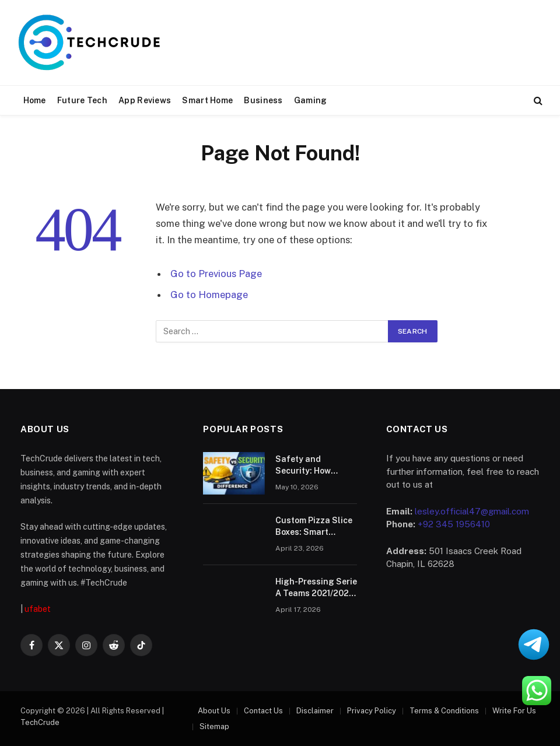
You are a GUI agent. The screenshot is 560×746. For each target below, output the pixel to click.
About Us (214, 711)
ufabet (38, 609)
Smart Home (207, 100)
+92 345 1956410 (454, 524)
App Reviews (145, 100)
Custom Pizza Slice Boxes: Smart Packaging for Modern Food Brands (314, 527)
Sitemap (214, 726)
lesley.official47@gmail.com (472, 511)
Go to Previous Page (216, 274)
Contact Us (263, 711)
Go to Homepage (209, 295)
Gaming (311, 100)
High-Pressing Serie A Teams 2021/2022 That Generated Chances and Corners (316, 588)
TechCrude (40, 722)
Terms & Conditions (444, 711)
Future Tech (82, 100)
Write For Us (514, 711)
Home (35, 100)
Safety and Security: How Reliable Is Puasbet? (303, 465)
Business (263, 100)
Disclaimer (315, 711)
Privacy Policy (372, 711)
